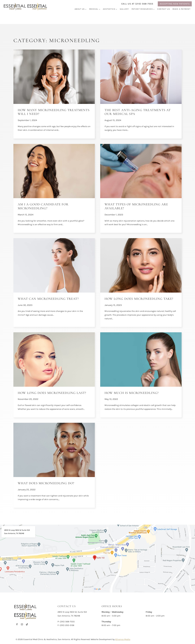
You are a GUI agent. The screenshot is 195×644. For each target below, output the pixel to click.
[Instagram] (22, 624)
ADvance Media (123, 639)
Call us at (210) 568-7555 (137, 4)
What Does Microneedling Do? (46, 483)
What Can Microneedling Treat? (48, 299)
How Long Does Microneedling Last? (52, 393)
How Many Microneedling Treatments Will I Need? (54, 112)
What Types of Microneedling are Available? (136, 206)
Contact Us (164, 9)
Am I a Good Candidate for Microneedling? (43, 206)
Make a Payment (181, 9)
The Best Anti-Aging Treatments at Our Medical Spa (138, 112)
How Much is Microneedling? (132, 393)
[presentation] (54, 77)
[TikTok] (27, 624)
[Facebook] (17, 624)
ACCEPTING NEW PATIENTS (175, 4)
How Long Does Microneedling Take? (139, 299)
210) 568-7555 (68, 622)
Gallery (124, 9)
